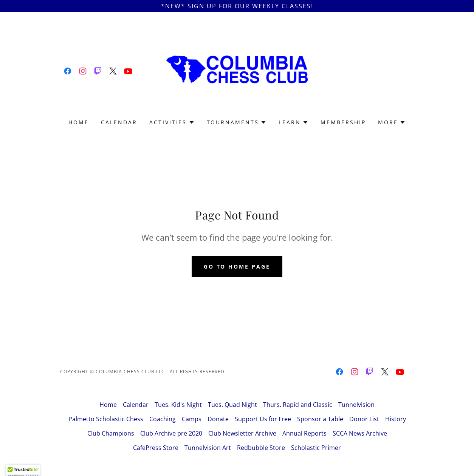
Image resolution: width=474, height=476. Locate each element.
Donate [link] (218, 419)
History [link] (396, 419)
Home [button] (108, 405)
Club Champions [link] (111, 433)
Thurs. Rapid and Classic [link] (298, 405)
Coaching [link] (163, 419)
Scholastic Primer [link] (316, 448)
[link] (68, 71)
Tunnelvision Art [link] (208, 448)
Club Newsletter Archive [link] (242, 433)
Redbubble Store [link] (261, 448)
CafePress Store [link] (156, 448)
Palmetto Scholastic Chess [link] (106, 419)
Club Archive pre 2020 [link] (171, 433)
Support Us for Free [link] (263, 419)
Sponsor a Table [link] (320, 419)
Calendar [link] (119, 122)
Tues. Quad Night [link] (232, 405)
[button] (172, 122)
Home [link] (79, 122)
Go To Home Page (237, 267)
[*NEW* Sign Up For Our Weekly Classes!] (237, 6)
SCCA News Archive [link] (360, 433)
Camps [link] (192, 419)
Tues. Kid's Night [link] (178, 405)
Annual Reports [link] (304, 433)
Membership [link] (343, 122)
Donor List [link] (364, 419)
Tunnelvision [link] (356, 405)
